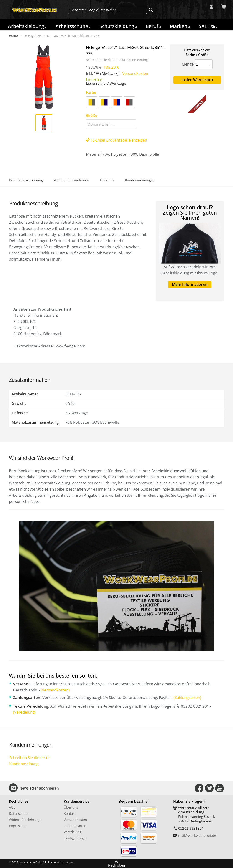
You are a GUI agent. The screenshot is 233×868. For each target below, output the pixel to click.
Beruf (152, 26)
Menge (188, 64)
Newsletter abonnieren (39, 788)
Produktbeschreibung (26, 180)
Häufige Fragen (76, 838)
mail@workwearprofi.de (197, 835)
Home (13, 36)
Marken (179, 26)
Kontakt (70, 813)
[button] (44, 123)
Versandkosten (135, 73)
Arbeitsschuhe (72, 26)
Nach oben (116, 865)
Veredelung (73, 832)
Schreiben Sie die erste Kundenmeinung (117, 60)
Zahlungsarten (75, 826)
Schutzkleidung (117, 26)
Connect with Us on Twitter (209, 788)
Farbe (91, 92)
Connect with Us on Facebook (199, 788)
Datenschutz (19, 813)
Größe (92, 116)
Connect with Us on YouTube (220, 788)
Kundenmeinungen (140, 180)
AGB (12, 807)
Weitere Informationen (71, 180)
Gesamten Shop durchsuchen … (95, 10)
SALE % (207, 26)
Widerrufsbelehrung (25, 820)
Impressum (18, 826)
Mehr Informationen (190, 284)
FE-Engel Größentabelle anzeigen (116, 140)
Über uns (107, 180)
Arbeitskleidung (26, 26)
